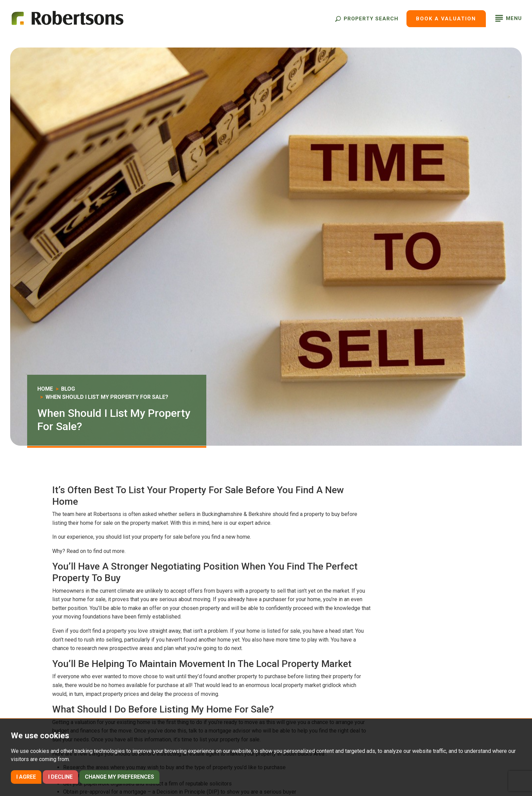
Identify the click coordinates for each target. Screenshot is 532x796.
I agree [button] (26, 777)
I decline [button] (60, 777)
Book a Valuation (446, 19)
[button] (367, 19)
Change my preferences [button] (119, 777)
